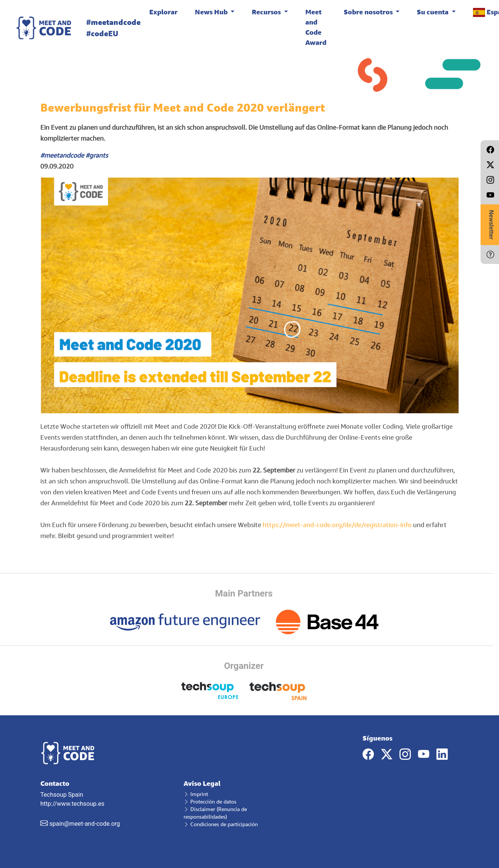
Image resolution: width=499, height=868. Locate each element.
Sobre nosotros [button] (369, 12)
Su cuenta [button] (433, 12)
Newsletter (491, 225)
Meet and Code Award (316, 27)
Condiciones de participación (221, 824)
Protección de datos (210, 801)
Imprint (196, 794)
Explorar (163, 12)
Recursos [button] (267, 12)
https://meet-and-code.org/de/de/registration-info (337, 525)
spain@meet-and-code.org (85, 824)
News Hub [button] (212, 12)
